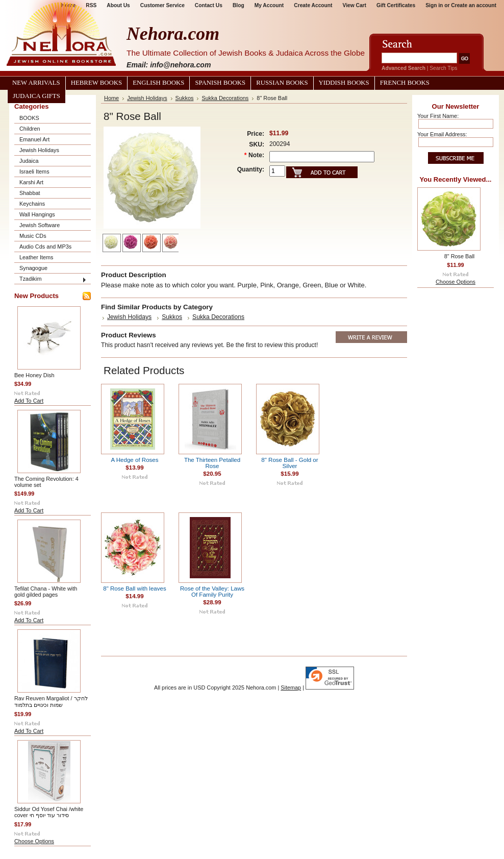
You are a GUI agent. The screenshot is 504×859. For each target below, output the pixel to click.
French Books (405, 83)
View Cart (355, 5)
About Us (118, 5)
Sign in (434, 5)
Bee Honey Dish (34, 375)
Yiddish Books (344, 83)
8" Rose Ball (459, 256)
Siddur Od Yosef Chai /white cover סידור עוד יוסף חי (49, 812)
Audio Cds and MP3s (45, 247)
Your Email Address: (442, 134)
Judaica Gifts (36, 96)
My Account (269, 5)
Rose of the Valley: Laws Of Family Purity (212, 592)
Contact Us (209, 5)
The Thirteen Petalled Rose (212, 463)
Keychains (32, 204)
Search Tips (443, 68)
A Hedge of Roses (134, 460)
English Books (158, 83)
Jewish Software (40, 225)
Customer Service (162, 5)
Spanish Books (220, 83)
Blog (238, 5)
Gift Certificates (396, 5)
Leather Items (36, 257)
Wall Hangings (37, 214)
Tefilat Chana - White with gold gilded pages (46, 592)
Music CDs (33, 236)
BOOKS (29, 118)
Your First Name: (438, 116)
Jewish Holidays (39, 150)
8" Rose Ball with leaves (134, 588)
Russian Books (282, 83)
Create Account (313, 5)
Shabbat (30, 193)
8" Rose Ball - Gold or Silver (289, 463)
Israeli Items (34, 171)
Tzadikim (31, 279)
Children (30, 129)
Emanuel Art (34, 139)
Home (111, 98)
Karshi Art (31, 182)
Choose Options (34, 841)
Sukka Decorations (225, 98)
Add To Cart (29, 401)
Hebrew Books (96, 83)
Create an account (474, 5)
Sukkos (185, 98)
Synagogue (33, 268)
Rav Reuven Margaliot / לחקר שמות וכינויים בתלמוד (51, 702)
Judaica (29, 161)
